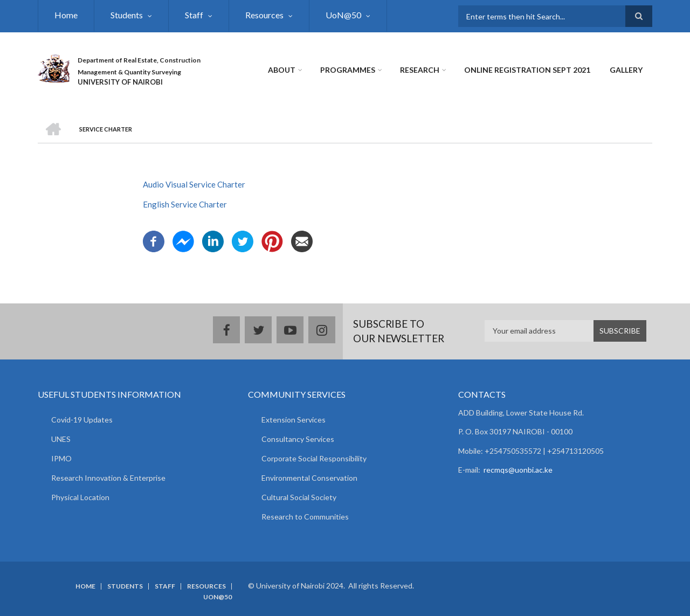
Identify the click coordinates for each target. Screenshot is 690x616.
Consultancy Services (298, 439)
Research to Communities (305, 517)
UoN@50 (343, 15)
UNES (61, 439)
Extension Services (294, 420)
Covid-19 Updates (82, 420)
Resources (264, 15)
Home (66, 15)
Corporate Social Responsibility (314, 458)
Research (420, 70)
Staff (194, 15)
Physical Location (80, 497)
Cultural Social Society (299, 497)
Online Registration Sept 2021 (527, 70)
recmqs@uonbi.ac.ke (518, 470)
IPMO (61, 458)
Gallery (626, 70)
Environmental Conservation (309, 478)
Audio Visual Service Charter (194, 184)
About (282, 70)
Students (127, 15)
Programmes (348, 70)
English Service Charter (185, 204)
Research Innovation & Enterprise (108, 478)
